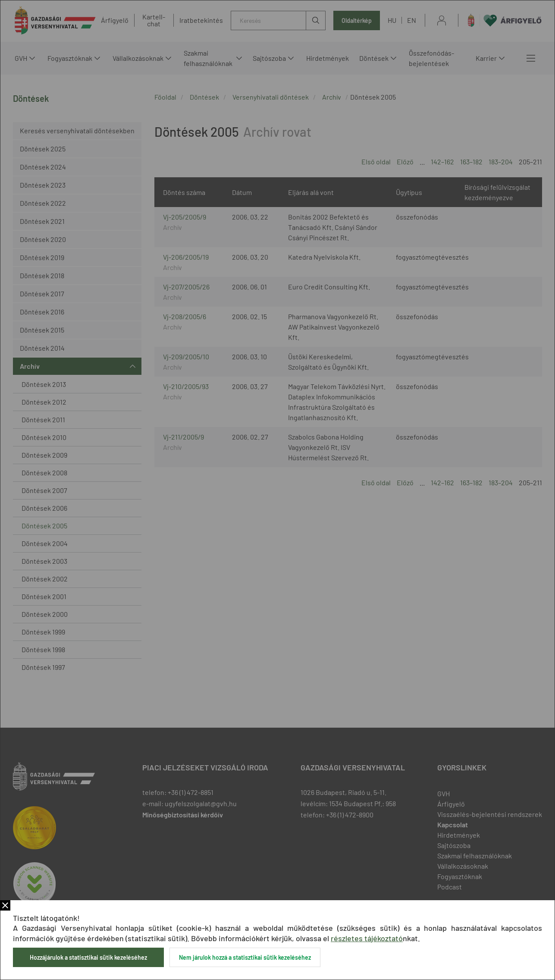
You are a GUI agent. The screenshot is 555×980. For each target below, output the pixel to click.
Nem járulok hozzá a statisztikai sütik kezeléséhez (245, 957)
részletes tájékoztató (367, 938)
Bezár (5, 905)
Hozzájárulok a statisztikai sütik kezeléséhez (88, 957)
